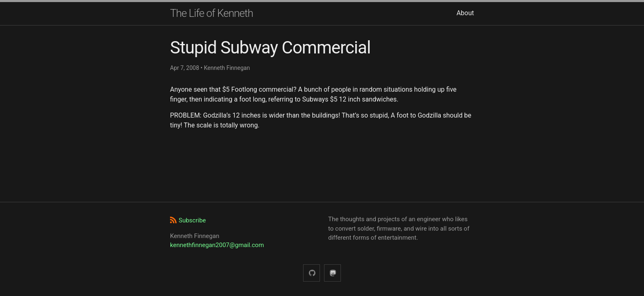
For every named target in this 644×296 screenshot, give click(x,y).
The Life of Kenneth (212, 13)
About (465, 13)
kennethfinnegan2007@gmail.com (217, 245)
